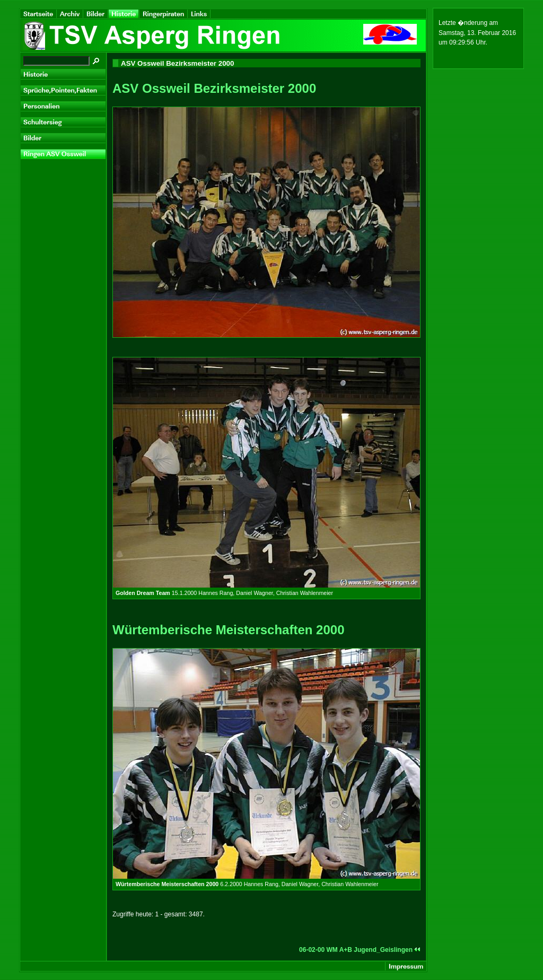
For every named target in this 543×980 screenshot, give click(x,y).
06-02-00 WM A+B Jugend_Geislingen (360, 950)
